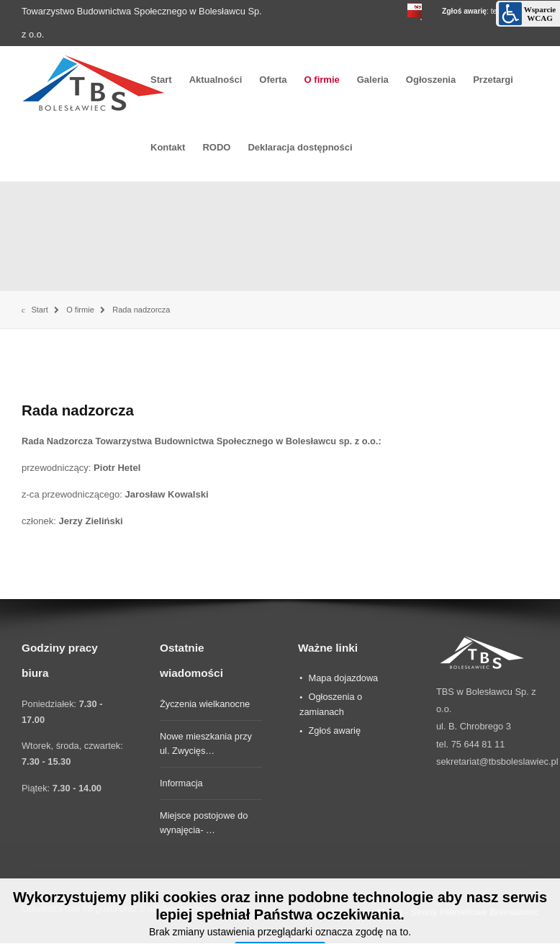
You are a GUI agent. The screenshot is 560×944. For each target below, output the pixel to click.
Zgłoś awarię (334, 731)
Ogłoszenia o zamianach (331, 704)
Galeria (373, 80)
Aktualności (216, 80)
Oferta (273, 80)
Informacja (181, 783)
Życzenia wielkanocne (205, 704)
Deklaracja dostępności (300, 147)
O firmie (322, 80)
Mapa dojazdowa (343, 678)
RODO (216, 147)
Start (161, 80)
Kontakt (168, 147)
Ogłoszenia (431, 80)
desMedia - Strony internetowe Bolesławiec (450, 912)
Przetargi (493, 80)
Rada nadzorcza (78, 410)
